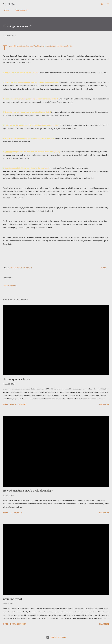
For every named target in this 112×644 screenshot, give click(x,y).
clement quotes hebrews (16, 379)
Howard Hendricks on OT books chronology (28, 491)
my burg (9, 4)
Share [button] (104, 268)
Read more (104, 404)
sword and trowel (12, 599)
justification (16, 268)
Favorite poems (20, 10)
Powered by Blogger (56, 637)
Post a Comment (10, 285)
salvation (27, 268)
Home (5, 10)
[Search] (102, 4)
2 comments (16, 512)
